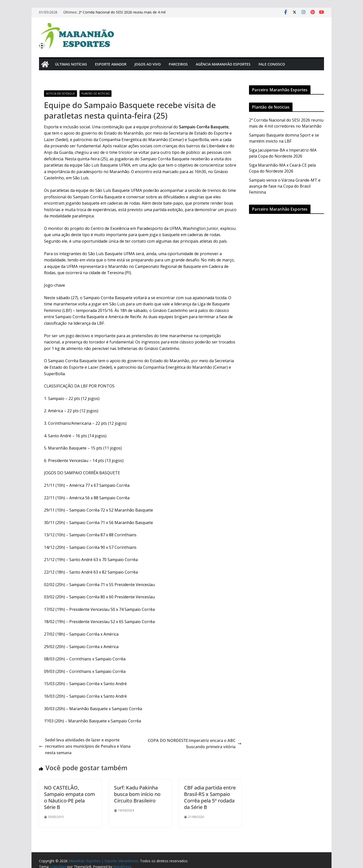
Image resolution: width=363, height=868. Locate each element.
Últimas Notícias (71, 64)
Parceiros (178, 64)
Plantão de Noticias (95, 94)
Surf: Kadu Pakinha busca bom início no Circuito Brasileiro (137, 794)
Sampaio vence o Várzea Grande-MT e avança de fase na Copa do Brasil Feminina (285, 186)
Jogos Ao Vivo (148, 64)
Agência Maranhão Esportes (223, 64)
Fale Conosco (272, 64)
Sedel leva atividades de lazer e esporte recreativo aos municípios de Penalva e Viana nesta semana (85, 746)
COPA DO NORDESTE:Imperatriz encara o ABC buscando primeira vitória (195, 744)
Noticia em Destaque (60, 94)
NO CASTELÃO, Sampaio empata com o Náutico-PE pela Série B (69, 797)
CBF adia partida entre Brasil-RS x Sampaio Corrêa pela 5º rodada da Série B (210, 797)
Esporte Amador (111, 64)
